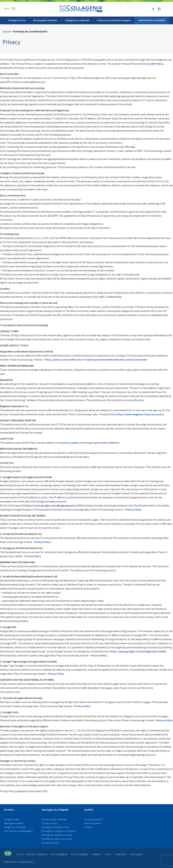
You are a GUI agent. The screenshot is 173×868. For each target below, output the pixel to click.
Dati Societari (137, 854)
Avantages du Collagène (55, 810)
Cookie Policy (121, 854)
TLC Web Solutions (25, 862)
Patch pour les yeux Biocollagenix (114, 20)
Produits (9, 810)
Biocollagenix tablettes (45, 20)
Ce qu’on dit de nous (93, 819)
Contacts (88, 827)
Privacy (108, 854)
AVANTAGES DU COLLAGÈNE (152, 20)
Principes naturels (49, 823)
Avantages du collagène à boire (55, 827)
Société (89, 810)
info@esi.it (97, 854)
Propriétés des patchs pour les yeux (57, 839)
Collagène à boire (17, 20)
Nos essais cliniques (50, 843)
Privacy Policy (99, 655)
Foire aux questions (93, 823)
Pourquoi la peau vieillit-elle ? (55, 819)
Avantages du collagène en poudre (57, 835)
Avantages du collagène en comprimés (59, 831)
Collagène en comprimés (77, 20)
